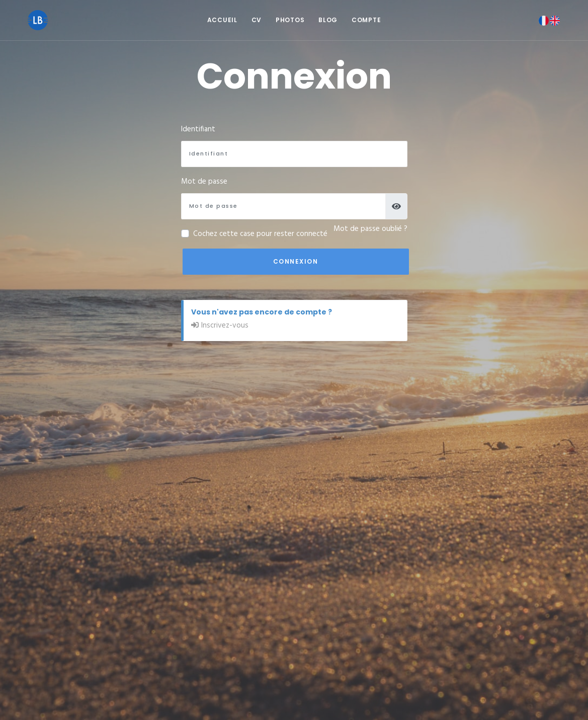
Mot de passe (204, 182)
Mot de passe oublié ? (370, 229)
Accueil (222, 20)
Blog (328, 20)
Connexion (296, 261)
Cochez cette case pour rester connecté (260, 234)
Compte (366, 20)
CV (257, 20)
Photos (290, 20)
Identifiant (198, 129)
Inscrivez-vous (225, 326)
